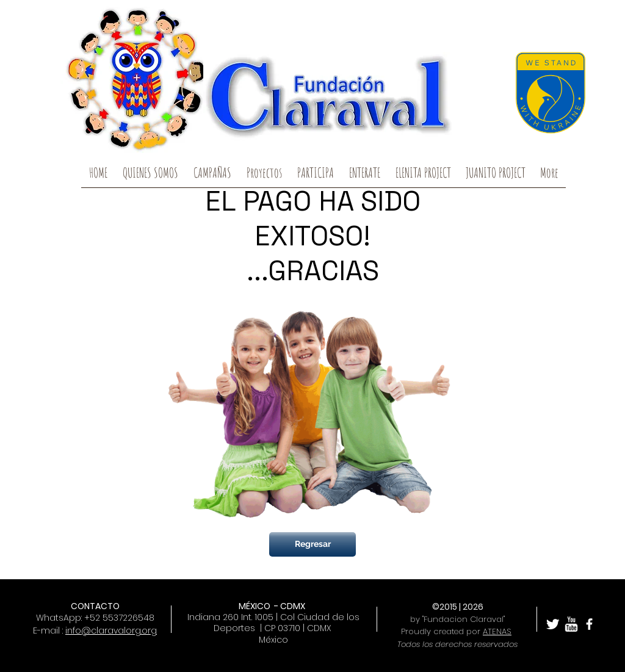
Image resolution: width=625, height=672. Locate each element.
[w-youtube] (571, 624)
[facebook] (589, 624)
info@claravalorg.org (111, 630)
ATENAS (497, 631)
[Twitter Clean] (553, 624)
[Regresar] (312, 544)
